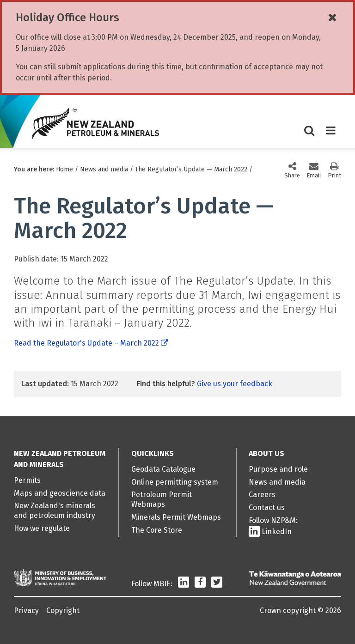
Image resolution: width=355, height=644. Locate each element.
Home (64, 169)
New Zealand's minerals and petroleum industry (55, 510)
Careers (262, 495)
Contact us (267, 507)
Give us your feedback (235, 384)
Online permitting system (175, 482)
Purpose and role (278, 469)
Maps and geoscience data (60, 493)
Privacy (26, 611)
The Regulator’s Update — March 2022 (191, 169)
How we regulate (42, 528)
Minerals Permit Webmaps (176, 517)
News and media (104, 169)
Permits (27, 480)
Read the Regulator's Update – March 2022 (86, 343)
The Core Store (157, 530)
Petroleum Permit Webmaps (162, 499)
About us (266, 453)
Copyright (63, 611)
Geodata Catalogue (163, 469)
